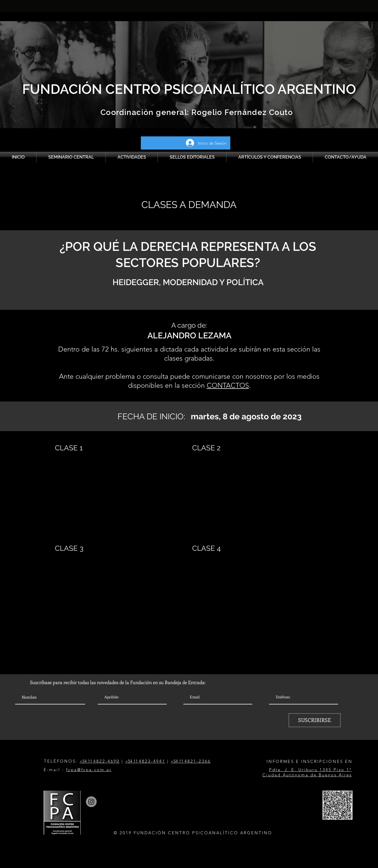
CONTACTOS (228, 385)
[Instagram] (91, 802)
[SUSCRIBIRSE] (315, 720)
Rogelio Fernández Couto (241, 112)
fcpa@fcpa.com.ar (89, 770)
